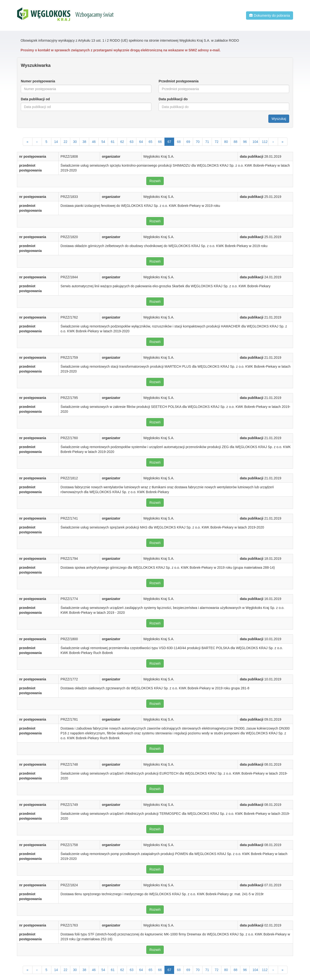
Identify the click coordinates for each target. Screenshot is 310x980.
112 (265, 142)
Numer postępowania (38, 81)
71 (207, 142)
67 (170, 142)
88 (236, 142)
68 (179, 142)
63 (132, 142)
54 (103, 142)
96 (245, 142)
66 (160, 142)
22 (66, 142)
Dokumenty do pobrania (270, 16)
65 (151, 142)
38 (85, 142)
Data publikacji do (173, 99)
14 (56, 142)
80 (226, 142)
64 (141, 142)
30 (75, 142)
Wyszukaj (279, 119)
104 (255, 142)
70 (198, 142)
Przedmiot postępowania (179, 81)
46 (94, 142)
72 (217, 142)
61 (113, 142)
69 (188, 142)
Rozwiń (155, 181)
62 (122, 142)
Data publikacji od (35, 99)
